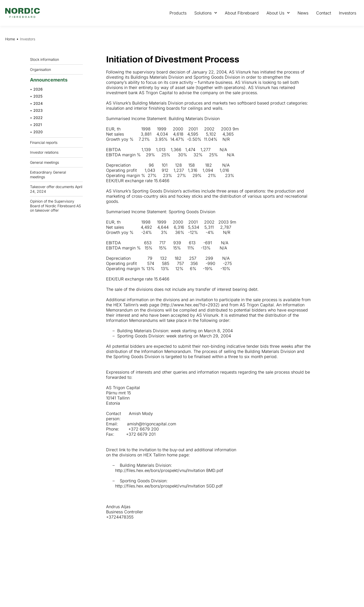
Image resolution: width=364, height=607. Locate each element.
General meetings (46, 162)
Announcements (50, 80)
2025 (38, 96)
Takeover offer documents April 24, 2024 (56, 189)
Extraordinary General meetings (56, 175)
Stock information (46, 60)
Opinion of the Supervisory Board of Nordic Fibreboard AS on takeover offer (55, 206)
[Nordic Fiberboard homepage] (23, 13)
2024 (38, 103)
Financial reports (45, 142)
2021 (38, 125)
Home (10, 39)
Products (178, 13)
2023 (38, 110)
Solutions (206, 13)
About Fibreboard (242, 13)
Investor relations (44, 152)
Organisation (42, 69)
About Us (278, 13)
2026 (38, 89)
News (303, 13)
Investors (348, 13)
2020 (38, 132)
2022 (38, 118)
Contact (324, 13)
